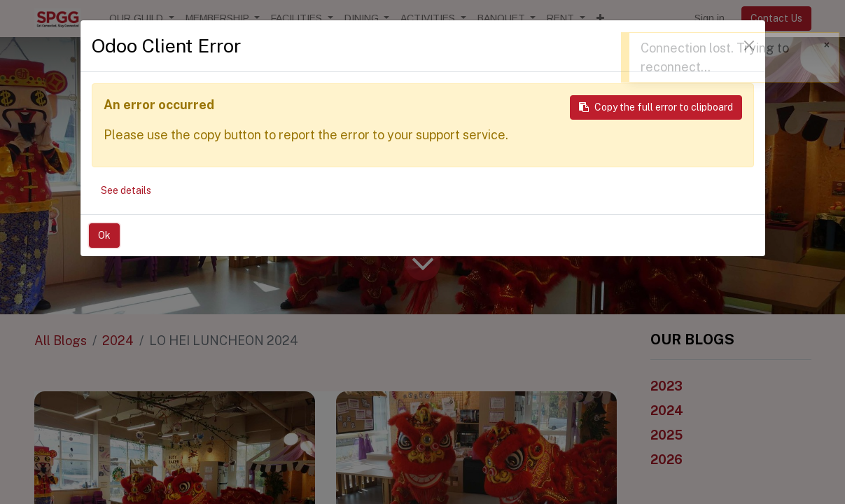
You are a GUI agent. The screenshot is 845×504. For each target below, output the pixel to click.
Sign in (710, 18)
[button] (600, 19)
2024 (118, 341)
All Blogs (61, 341)
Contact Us (776, 18)
